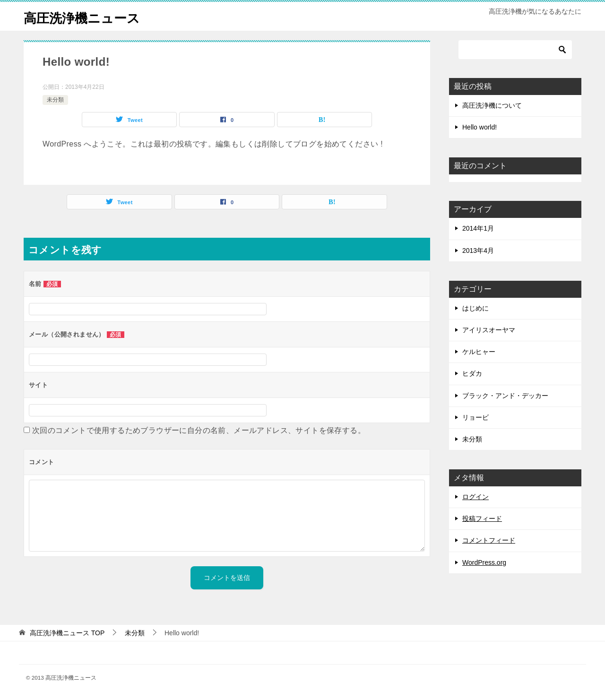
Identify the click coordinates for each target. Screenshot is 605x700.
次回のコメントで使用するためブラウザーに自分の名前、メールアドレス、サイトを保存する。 (199, 430)
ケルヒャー (479, 352)
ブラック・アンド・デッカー (505, 396)
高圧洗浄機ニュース (88, 16)
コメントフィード (489, 540)
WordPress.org (484, 562)
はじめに (475, 308)
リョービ (475, 417)
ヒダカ (472, 373)
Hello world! (480, 127)
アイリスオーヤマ (489, 330)
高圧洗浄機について (492, 105)
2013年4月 (478, 251)
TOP (67, 633)
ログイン (475, 497)
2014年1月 (478, 228)
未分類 (55, 100)
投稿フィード (482, 519)
